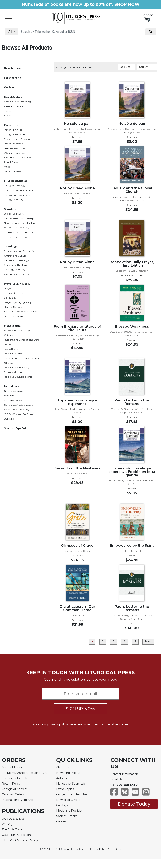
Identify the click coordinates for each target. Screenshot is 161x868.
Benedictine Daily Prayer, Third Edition (132, 264)
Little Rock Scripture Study (19, 232)
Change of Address (15, 789)
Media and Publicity (69, 811)
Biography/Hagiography (18, 302)
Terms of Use (115, 849)
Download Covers (68, 800)
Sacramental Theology (17, 260)
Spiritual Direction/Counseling (21, 312)
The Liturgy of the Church (18, 190)
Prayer (8, 288)
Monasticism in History (17, 367)
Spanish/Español (15, 428)
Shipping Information (16, 778)
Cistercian (10, 335)
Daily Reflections (13, 307)
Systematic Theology (16, 265)
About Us (63, 767)
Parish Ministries (13, 130)
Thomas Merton (13, 372)
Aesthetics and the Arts (17, 274)
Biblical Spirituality (15, 214)
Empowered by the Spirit (132, 545)
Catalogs (62, 805)
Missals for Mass (13, 171)
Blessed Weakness (132, 326)
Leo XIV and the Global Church (132, 190)
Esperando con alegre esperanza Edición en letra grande (132, 472)
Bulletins (9, 419)
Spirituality (10, 298)
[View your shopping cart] (147, 19)
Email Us (116, 779)
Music (7, 167)
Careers (61, 821)
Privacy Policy (98, 849)
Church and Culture (15, 256)
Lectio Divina (11, 349)
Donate (147, 15)
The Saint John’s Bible (16, 237)
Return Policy (11, 784)
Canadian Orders (13, 794)
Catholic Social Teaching (17, 102)
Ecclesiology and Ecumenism (20, 251)
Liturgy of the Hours (15, 293)
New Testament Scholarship (19, 223)
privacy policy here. (62, 724)
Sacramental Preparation (18, 157)
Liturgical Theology (15, 186)
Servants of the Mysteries (77, 468)
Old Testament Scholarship (19, 218)
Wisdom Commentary (17, 228)
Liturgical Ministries (15, 134)
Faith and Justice (13, 106)
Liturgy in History (14, 199)
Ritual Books (11, 162)
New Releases (13, 68)
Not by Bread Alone (77, 188)
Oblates (8, 363)
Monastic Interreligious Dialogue (22, 358)
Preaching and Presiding (18, 139)
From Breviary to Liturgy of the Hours (77, 328)
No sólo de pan (77, 124)
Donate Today (134, 804)
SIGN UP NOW (81, 709)
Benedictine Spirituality (17, 330)
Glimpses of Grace (77, 545)
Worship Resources (14, 153)
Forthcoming (13, 78)
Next (148, 641)
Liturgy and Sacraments (17, 195)
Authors (62, 778)
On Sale (9, 87)
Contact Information (124, 774)
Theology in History (15, 270)
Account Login (12, 767)
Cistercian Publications (17, 835)
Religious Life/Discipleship (18, 377)
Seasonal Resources (15, 148)
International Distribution (19, 800)
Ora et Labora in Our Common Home (77, 608)
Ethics (7, 115)
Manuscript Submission (72, 784)
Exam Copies (65, 789)
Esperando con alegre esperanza (77, 402)
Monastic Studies (13, 354)
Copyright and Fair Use (72, 794)
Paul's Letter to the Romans (132, 402)
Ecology (8, 111)
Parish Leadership (14, 144)
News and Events (68, 773)
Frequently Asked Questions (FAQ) (25, 773)
